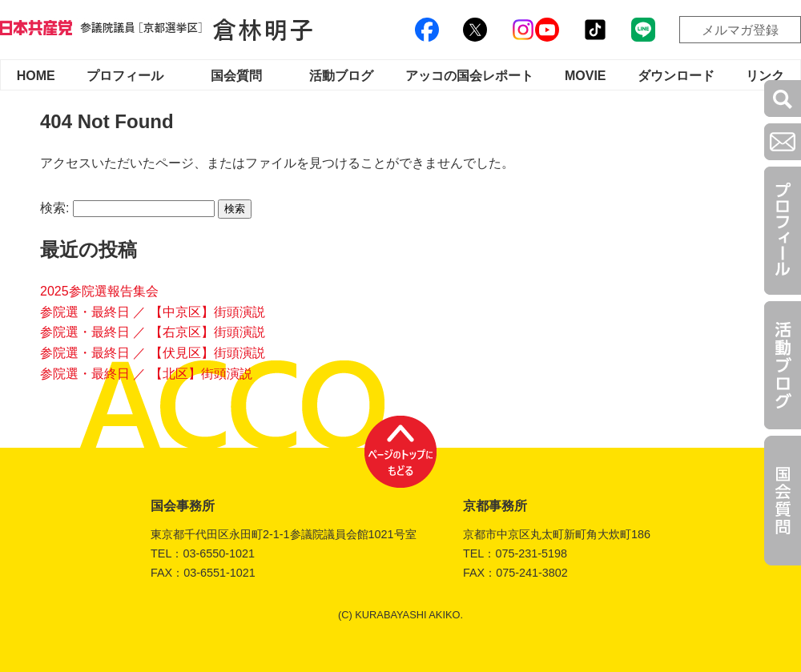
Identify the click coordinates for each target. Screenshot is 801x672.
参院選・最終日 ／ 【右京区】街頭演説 (153, 332)
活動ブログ (341, 76)
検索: (54, 208)
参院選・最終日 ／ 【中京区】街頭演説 (153, 312)
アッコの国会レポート (469, 76)
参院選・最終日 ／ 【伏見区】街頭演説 (153, 353)
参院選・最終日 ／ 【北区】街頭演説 (146, 374)
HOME (36, 76)
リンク (765, 76)
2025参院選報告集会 (99, 291)
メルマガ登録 (740, 30)
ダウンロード (676, 76)
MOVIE (586, 76)
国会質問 (236, 76)
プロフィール (125, 76)
